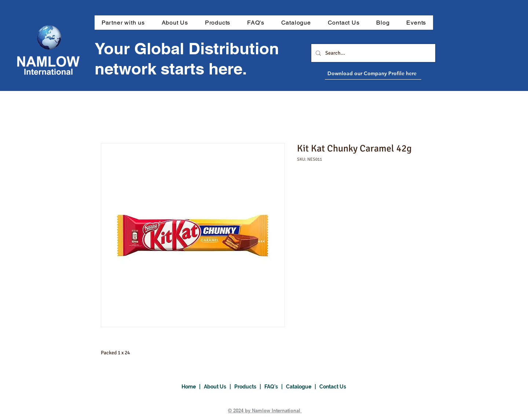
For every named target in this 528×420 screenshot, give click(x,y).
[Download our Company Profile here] (390, 73)
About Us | (219, 387)
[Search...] (373, 53)
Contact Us (333, 387)
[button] (218, 23)
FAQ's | (275, 387)
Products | (249, 387)
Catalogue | (303, 387)
